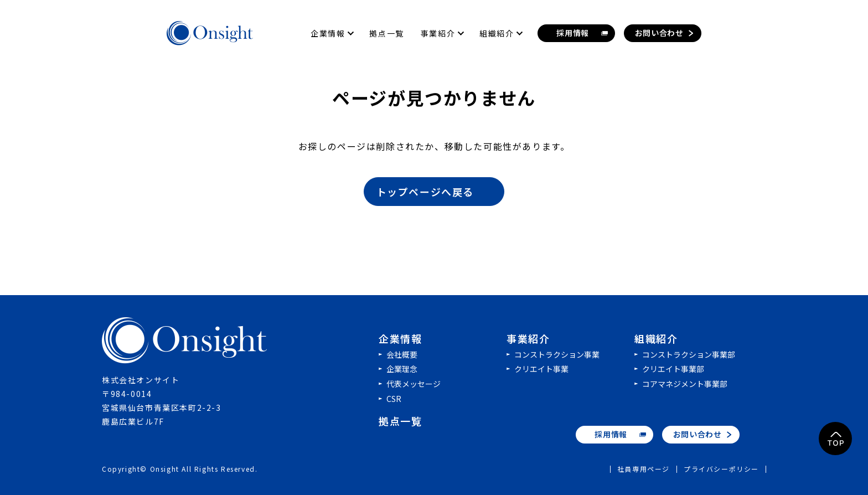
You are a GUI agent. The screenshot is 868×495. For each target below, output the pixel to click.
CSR (394, 399)
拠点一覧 (400, 421)
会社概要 (402, 354)
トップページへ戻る (435, 192)
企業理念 (402, 369)
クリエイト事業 (541, 369)
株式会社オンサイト (185, 341)
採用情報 (611, 434)
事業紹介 (528, 338)
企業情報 (400, 338)
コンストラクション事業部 (689, 354)
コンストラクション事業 (557, 354)
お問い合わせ (697, 434)
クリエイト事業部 (673, 369)
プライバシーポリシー (721, 469)
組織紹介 (656, 338)
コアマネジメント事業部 (685, 384)
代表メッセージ (414, 384)
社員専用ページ (644, 469)
